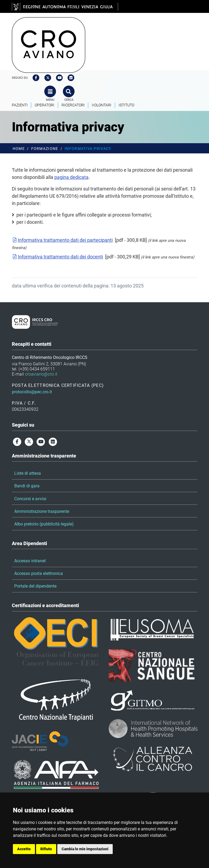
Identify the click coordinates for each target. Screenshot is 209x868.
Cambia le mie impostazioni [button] (85, 849)
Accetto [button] (24, 849)
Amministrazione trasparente (42, 511)
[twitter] (46, 78)
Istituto (126, 105)
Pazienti (20, 105)
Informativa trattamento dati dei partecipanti (62, 240)
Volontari (102, 105)
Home (19, 149)
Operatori (45, 105)
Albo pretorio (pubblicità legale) (44, 524)
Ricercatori (73, 105)
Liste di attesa (28, 473)
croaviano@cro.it (41, 374)
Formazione (45, 149)
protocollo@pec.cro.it (32, 392)
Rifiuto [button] (46, 849)
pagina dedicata (71, 177)
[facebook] (34, 78)
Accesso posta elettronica (39, 573)
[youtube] (58, 78)
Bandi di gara (27, 486)
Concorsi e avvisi (30, 499)
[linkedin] (69, 78)
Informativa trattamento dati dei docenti (58, 257)
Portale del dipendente (35, 586)
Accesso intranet (30, 561)
